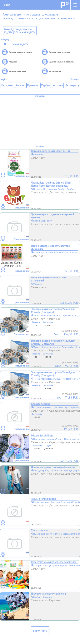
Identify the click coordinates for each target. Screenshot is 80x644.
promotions (40, 96)
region (4, 80)
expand (75, 79)
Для (49, 445)
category (5, 39)
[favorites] (3, 175)
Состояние (48, 322)
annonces (40, 147)
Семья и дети (20, 44)
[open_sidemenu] (75, 5)
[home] (65, 5)
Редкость (36, 322)
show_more (40, 631)
